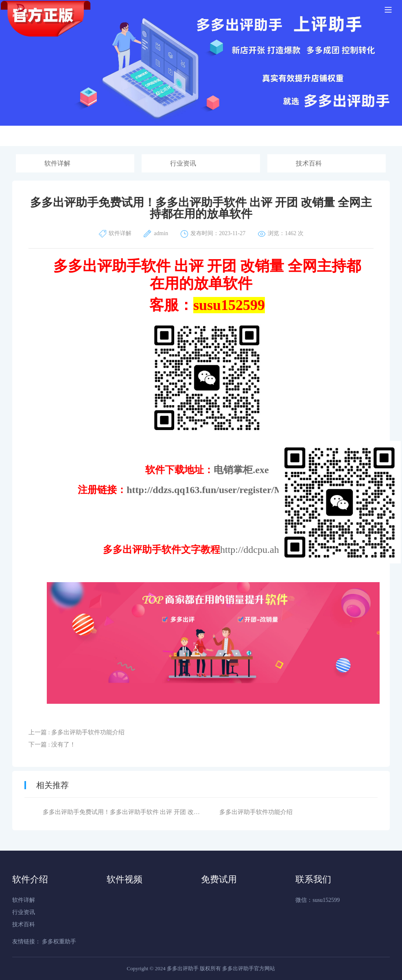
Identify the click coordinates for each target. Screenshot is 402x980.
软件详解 (57, 163)
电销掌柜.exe (241, 470)
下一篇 (52, 744)
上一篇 (77, 732)
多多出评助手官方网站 (249, 968)
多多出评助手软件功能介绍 (256, 812)
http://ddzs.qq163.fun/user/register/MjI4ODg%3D (232, 490)
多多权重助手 (59, 942)
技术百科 (309, 163)
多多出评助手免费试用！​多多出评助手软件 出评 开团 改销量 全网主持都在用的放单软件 (162, 812)
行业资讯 (183, 163)
